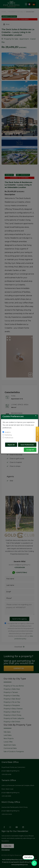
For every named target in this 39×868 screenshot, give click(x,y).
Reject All (11, 445)
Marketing (8, 435)
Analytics (8, 432)
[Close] (36, 416)
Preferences (9, 438)
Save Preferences (27, 445)
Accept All (30, 450)
